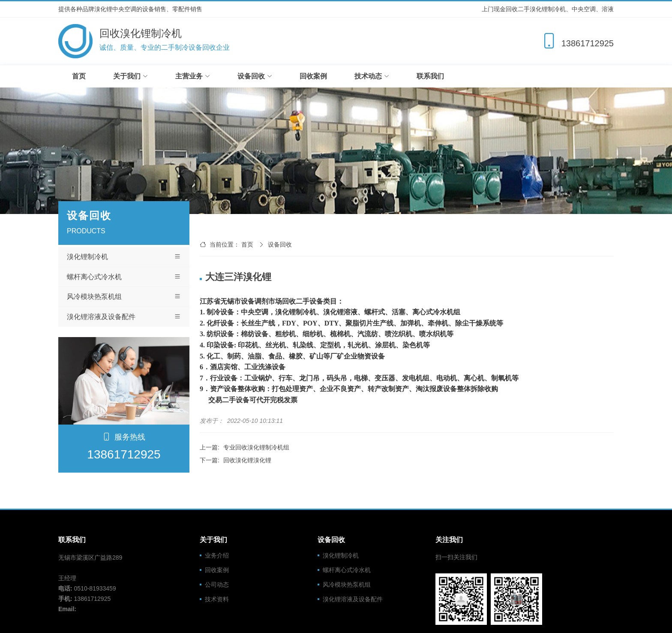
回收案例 (313, 76)
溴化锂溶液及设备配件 (124, 317)
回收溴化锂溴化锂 (247, 460)
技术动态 (372, 76)
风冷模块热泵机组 (124, 297)
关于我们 (130, 76)
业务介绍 (217, 555)
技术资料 (217, 599)
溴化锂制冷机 (124, 257)
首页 (79, 76)
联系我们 (430, 76)
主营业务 (193, 76)
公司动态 (217, 585)
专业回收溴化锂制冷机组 (256, 447)
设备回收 (255, 76)
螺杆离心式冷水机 (124, 277)
